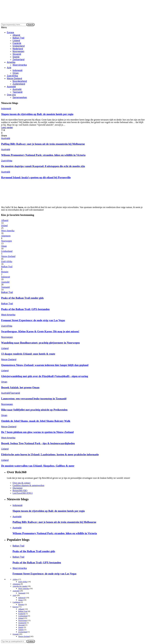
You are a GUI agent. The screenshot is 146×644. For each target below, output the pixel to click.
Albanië (16, 35)
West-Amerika (20, 65)
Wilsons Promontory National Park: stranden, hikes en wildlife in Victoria (43, 155)
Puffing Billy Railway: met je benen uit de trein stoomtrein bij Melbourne (43, 144)
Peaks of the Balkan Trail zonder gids (22, 298)
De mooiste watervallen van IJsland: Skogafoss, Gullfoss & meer (38, 466)
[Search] (14, 25)
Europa (10, 32)
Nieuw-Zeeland (14, 78)
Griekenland (19, 46)
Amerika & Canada (20, 586)
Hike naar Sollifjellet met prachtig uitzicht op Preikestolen (34, 410)
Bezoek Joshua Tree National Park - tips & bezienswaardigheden (38, 443)
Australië (11, 87)
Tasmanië (18, 92)
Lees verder (7, 128)
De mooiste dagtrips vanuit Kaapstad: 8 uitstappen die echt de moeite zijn (43, 166)
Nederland (18, 49)
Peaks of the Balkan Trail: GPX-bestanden (25, 309)
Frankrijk (17, 43)
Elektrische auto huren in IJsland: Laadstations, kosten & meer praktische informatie (50, 454)
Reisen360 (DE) (20, 491)
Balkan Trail (18, 38)
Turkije (21, 630)
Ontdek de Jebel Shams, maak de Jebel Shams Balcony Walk (36, 421)
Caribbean (16, 602)
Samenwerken (20, 97)
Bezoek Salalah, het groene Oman (20, 387)
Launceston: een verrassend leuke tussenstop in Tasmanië (34, 399)
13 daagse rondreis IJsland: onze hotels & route (28, 354)
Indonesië (17, 70)
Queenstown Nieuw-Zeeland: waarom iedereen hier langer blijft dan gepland (45, 365)
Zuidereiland (19, 84)
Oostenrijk (22, 623)
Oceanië (16, 634)
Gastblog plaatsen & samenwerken (28, 485)
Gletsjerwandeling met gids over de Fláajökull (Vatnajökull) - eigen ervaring (45, 376)
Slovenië (17, 54)
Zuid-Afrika (12, 76)
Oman (16, 73)
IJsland (16, 41)
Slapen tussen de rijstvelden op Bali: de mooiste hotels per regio (37, 114)
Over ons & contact (21, 483)
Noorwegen (18, 51)
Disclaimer (18, 488)
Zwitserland (18, 60)
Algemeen (6, 236)
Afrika (15, 579)
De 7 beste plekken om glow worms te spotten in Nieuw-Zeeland (37, 432)
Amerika (11, 62)
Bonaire (5, 272)
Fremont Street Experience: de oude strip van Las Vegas (33, 320)
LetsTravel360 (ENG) (23, 493)
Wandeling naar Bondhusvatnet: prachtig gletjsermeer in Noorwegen (40, 343)
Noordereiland (20, 81)
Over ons (11, 95)
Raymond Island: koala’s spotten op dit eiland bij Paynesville (36, 177)
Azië (9, 68)
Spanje (16, 57)
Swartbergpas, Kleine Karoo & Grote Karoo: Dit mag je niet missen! (40, 331)
